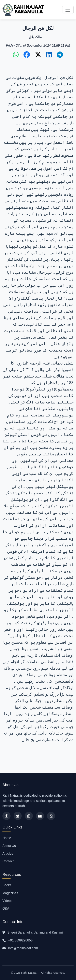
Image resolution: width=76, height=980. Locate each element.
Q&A (6, 908)
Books (7, 885)
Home (7, 838)
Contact (8, 861)
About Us (9, 846)
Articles (8, 854)
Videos (7, 901)
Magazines (10, 893)
